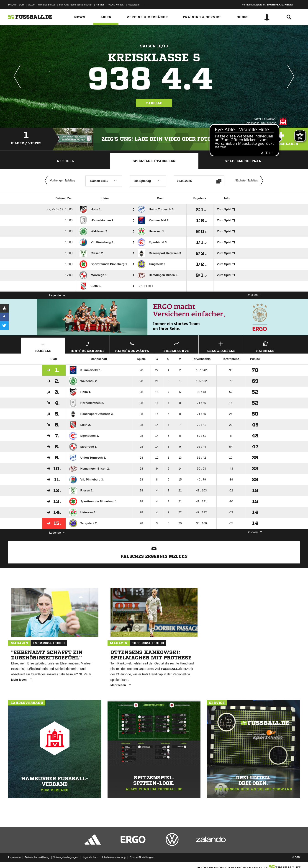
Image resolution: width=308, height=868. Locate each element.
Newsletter (134, 5)
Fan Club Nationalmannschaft (76, 5)
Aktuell (65, 161)
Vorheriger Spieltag (59, 181)
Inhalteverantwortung (114, 857)
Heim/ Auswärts (132, 346)
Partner (100, 5)
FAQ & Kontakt (116, 5)
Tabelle (154, 103)
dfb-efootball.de (47, 5)
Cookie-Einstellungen (142, 857)
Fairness (265, 346)
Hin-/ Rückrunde (87, 346)
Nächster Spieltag (250, 181)
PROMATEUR (16, 5)
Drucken (254, 295)
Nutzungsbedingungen (65, 857)
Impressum (14, 857)
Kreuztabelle (221, 346)
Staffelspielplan (243, 161)
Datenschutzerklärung (37, 857)
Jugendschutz (90, 857)
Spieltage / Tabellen (154, 161)
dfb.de (31, 5)
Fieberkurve (176, 346)
